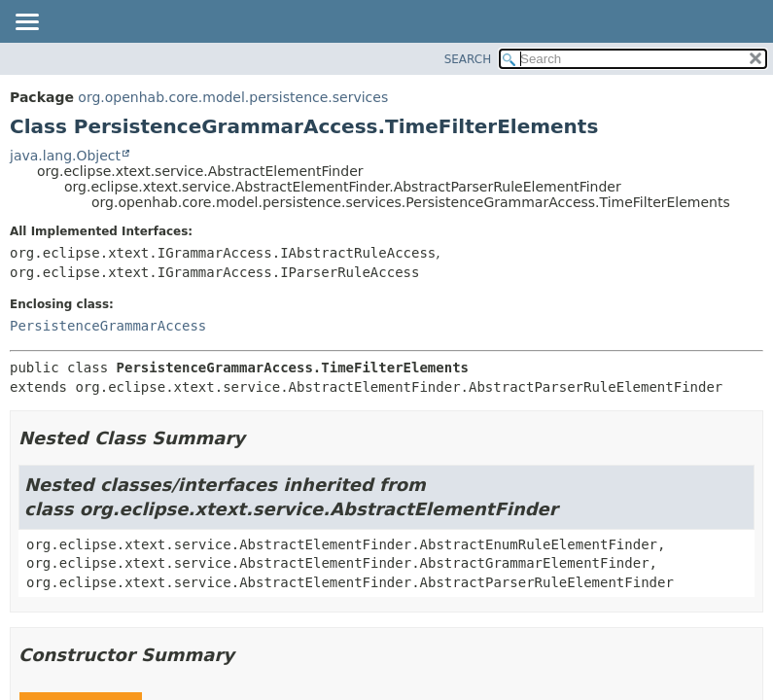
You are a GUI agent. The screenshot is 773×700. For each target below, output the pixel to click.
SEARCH (468, 59)
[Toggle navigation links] (26, 23)
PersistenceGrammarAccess (108, 326)
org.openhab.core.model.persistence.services (233, 97)
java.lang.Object (65, 156)
